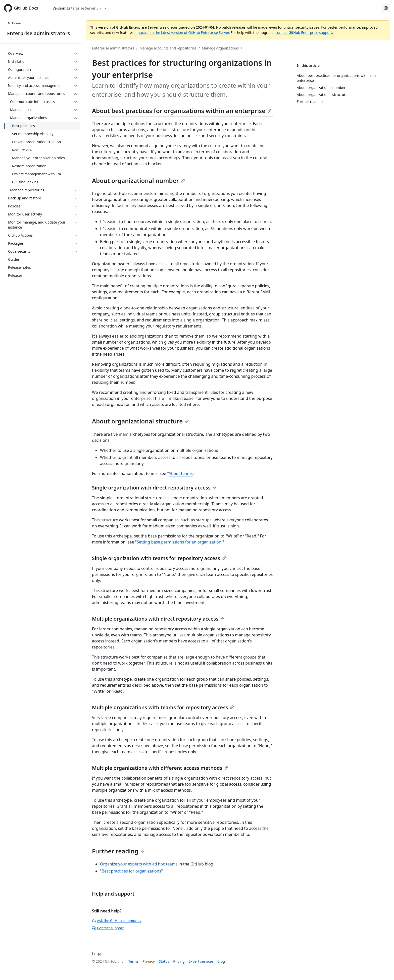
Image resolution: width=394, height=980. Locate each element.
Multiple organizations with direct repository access (158, 619)
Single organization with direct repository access (154, 488)
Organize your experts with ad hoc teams (139, 864)
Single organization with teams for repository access (159, 558)
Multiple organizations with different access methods (160, 768)
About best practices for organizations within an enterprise (182, 111)
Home (14, 23)
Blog (221, 961)
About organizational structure (140, 421)
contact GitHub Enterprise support (304, 33)
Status (164, 961)
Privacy (149, 961)
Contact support (108, 928)
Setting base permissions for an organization (179, 542)
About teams (181, 473)
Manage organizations (220, 48)
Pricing (179, 961)
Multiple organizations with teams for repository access (163, 707)
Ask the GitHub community (117, 921)
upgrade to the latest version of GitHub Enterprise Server (182, 33)
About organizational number (138, 180)
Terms (133, 961)
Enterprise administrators (39, 33)
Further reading (118, 851)
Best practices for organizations (132, 871)
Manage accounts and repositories (168, 48)
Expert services (201, 961)
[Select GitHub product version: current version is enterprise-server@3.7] (80, 8)
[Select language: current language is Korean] (386, 8)
